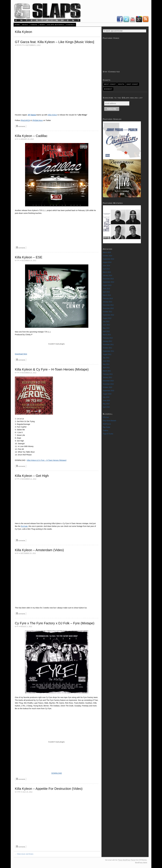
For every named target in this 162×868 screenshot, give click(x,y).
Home (17, 25)
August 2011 (107, 354)
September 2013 (109, 282)
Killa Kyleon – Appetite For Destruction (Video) (49, 789)
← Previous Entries (24, 854)
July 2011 (106, 358)
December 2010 (108, 381)
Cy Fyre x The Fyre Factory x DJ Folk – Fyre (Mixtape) (55, 623)
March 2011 (107, 371)
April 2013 (106, 292)
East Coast (132, 84)
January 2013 (108, 302)
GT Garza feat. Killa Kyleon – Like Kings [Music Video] (55, 42)
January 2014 (108, 275)
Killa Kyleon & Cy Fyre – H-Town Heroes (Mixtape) (52, 369)
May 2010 (106, 404)
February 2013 (108, 298)
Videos (34, 25)
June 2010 (106, 401)
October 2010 (108, 387)
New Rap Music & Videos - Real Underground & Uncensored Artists (48, 13)
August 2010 (107, 394)
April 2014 (106, 269)
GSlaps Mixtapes (56, 25)
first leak (24, 526)
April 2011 (106, 368)
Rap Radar (107, 427)
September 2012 (109, 315)
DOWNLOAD (57, 773)
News (42, 25)
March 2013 (107, 295)
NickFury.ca (107, 424)
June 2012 (106, 325)
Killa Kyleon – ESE (29, 257)
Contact (70, 25)
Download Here (21, 354)
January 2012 (108, 341)
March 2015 (107, 252)
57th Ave (106, 417)
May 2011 (106, 364)
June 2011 (106, 361)
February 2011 (108, 374)
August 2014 (107, 262)
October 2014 (108, 256)
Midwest (108, 89)
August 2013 (107, 285)
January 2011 (108, 377)
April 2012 (106, 331)
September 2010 (109, 391)
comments (21, 126)
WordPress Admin (141, 863)
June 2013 (106, 289)
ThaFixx (106, 431)
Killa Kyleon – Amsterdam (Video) (39, 550)
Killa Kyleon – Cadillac (31, 136)
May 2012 (106, 328)
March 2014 (107, 272)
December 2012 (108, 305)
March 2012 (107, 335)
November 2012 (108, 308)
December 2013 (108, 279)
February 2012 (108, 338)
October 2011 (108, 348)
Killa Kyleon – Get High (32, 476)
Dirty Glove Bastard (109, 421)
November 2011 (108, 345)
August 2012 (107, 318)
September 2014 (109, 259)
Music (25, 25)
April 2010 (106, 407)
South (121, 84)
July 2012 (106, 322)
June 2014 (106, 266)
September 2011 (109, 351)
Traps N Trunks (108, 434)
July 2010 (106, 397)
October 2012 (108, 312)
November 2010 (108, 384)
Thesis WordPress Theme (127, 860)
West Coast (110, 84)
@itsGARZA (25, 120)
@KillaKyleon (38, 120)
